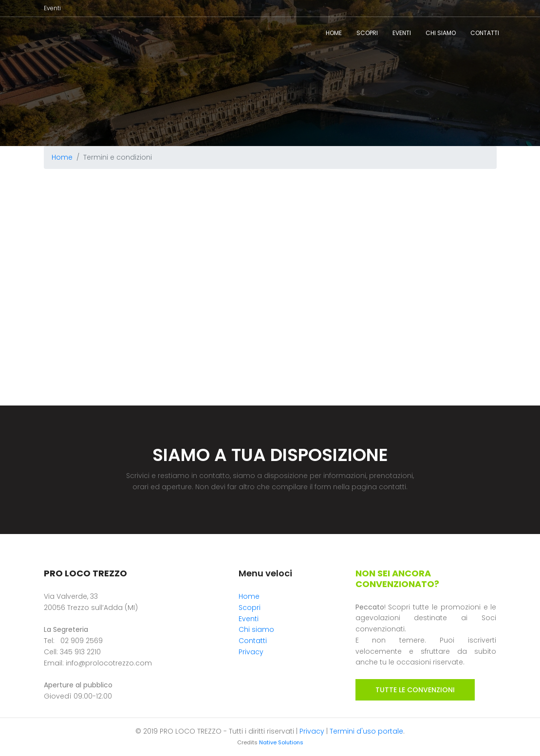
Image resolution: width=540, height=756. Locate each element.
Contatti (485, 33)
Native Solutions (281, 742)
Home (334, 33)
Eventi (52, 8)
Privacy (251, 652)
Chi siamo (441, 33)
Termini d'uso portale (366, 731)
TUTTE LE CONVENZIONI (415, 690)
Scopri (367, 33)
